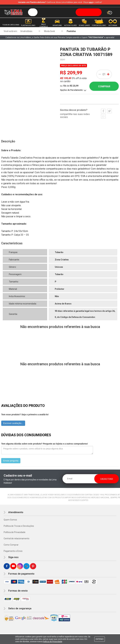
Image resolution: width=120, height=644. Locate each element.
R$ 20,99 (74, 86)
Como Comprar (11, 545)
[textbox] (65, 12)
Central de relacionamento (17, 539)
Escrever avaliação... (13, 423)
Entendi (100, 639)
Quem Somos (10, 520)
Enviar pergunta (11, 461)
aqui (91, 2)
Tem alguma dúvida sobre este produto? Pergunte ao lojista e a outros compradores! (45, 444)
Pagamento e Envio (13, 551)
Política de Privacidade (15, 532)
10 (65, 86)
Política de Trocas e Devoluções (19, 526)
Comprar (104, 86)
